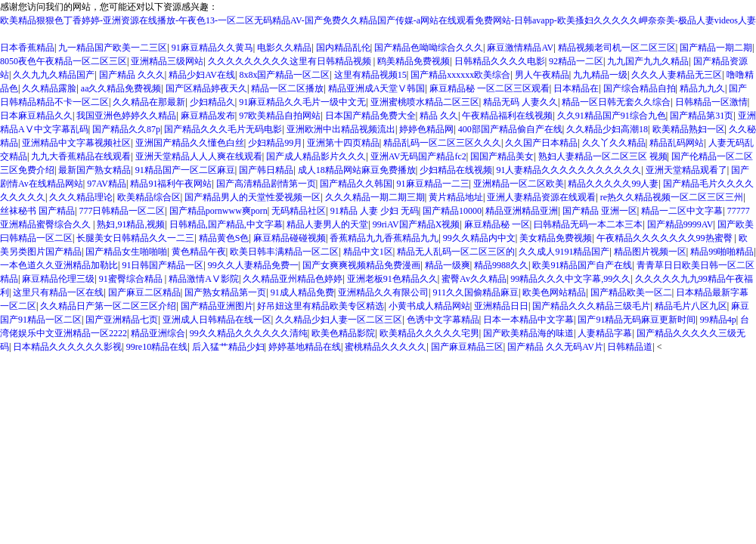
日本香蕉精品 (27, 48)
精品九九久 (702, 88)
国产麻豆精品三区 (467, 347)
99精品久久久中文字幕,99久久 (570, 279)
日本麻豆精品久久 (36, 116)
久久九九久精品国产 (54, 75)
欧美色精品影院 (343, 333)
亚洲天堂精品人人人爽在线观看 (199, 156)
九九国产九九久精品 (648, 61)
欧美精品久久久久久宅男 (429, 333)
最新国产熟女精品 (94, 170)
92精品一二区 (576, 61)
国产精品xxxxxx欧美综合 (460, 75)
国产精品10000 (452, 211)
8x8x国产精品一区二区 (284, 75)
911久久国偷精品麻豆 (476, 292)
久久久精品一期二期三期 (375, 197)
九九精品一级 (600, 75)
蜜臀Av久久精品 (474, 279)
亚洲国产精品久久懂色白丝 (190, 143)
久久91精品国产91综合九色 (612, 116)
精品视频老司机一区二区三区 (617, 48)
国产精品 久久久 (132, 75)
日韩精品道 (630, 347)
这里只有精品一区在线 (58, 292)
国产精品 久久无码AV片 (555, 347)
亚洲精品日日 (501, 306)
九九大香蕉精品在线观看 (81, 156)
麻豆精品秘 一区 (497, 224)
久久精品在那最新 (149, 102)
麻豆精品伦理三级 (58, 279)
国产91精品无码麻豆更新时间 (637, 320)
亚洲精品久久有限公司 (383, 292)
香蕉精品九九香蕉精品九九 (384, 238)
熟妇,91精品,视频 (131, 224)
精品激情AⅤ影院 (204, 279)
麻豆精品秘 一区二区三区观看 (490, 88)
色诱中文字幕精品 (443, 320)
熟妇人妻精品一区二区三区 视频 (603, 156)
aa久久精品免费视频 (121, 88)
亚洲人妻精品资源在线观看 (541, 197)
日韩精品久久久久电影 (500, 61)
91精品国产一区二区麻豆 (185, 170)
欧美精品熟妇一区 (689, 129)
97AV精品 (107, 184)
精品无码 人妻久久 (521, 102)
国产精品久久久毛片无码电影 (223, 129)
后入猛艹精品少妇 (228, 347)
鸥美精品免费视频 (414, 61)
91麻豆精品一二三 (433, 184)
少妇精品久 (212, 102)
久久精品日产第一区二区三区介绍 (108, 306)
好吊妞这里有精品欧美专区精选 (321, 306)
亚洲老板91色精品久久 (392, 279)
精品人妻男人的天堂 (327, 224)
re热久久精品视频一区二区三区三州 (672, 197)
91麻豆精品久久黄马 (212, 48)
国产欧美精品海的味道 (528, 333)
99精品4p (718, 320)
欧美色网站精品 (554, 292)
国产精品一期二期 (716, 48)
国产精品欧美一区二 (631, 292)
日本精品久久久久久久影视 (67, 347)
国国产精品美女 (502, 156)
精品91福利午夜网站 (171, 184)
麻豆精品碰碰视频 (290, 238)
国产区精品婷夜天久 (206, 88)
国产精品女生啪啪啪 (126, 252)
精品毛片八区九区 (691, 306)
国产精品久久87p (126, 129)
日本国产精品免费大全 (370, 116)
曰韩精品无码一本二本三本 (588, 224)
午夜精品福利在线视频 (507, 116)
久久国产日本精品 (541, 143)
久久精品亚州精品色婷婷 (293, 279)
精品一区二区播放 (287, 88)
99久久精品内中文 (479, 238)
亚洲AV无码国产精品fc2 (418, 156)
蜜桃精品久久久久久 (386, 347)
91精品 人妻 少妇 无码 (375, 211)
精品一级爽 (448, 265)
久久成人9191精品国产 (564, 252)
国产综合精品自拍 (640, 88)
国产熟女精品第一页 (225, 292)
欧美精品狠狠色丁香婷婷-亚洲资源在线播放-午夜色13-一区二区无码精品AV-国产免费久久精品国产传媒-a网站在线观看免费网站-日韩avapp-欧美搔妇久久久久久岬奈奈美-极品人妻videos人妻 (378, 20)
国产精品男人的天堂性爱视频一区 (253, 197)
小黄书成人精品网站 (429, 306)
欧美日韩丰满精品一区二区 (284, 252)
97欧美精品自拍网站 (280, 116)
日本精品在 (576, 88)
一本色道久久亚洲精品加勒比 (59, 265)
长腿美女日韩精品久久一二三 (135, 238)
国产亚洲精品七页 (122, 320)
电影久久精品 (284, 48)
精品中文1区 (368, 252)
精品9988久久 (501, 265)
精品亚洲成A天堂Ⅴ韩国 (377, 88)
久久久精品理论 (81, 197)
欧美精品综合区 (149, 197)
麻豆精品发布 (208, 116)
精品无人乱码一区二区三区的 (456, 252)
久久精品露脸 (49, 88)
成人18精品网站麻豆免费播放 (357, 170)
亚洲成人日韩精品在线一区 (217, 320)
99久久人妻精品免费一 (253, 265)
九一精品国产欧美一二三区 (113, 48)
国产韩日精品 (266, 170)
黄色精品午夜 (199, 252)
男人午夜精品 (542, 75)
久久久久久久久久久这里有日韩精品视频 (291, 61)
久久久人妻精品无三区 (677, 75)
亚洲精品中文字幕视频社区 (76, 143)
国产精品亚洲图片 (217, 306)
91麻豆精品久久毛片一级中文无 (302, 102)
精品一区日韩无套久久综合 (616, 102)
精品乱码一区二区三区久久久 (442, 143)
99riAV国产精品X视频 (417, 224)
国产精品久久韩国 (356, 184)
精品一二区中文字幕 (682, 211)
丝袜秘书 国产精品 (37, 211)
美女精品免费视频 (556, 238)
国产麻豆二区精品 (144, 292)
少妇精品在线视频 (456, 170)
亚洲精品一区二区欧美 (519, 184)
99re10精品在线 (157, 347)
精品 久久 (439, 116)
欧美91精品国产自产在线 (582, 265)
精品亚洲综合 (158, 333)
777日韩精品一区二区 (122, 211)
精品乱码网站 (677, 143)
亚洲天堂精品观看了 (686, 170)
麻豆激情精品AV (520, 48)
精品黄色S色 (224, 238)
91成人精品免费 (302, 292)
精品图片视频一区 (650, 252)
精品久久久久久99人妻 (613, 184)
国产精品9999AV (680, 224)
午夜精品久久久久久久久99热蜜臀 (666, 238)
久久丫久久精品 (614, 143)
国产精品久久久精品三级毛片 (591, 306)
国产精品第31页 (702, 116)
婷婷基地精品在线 (305, 347)
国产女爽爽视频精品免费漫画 (361, 265)
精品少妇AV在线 (202, 75)
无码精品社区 (299, 211)
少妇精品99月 (275, 143)
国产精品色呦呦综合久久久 (429, 48)
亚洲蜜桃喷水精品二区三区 (425, 102)
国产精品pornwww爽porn (218, 211)
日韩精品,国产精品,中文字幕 (226, 224)
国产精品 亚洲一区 (600, 211)
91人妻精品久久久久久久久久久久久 (569, 170)
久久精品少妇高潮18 (607, 129)
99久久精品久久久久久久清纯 (249, 333)
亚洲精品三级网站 (167, 61)
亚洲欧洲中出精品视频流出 (341, 129)
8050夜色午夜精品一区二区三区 (64, 61)
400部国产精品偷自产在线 (510, 129)
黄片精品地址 (456, 197)
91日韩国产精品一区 (163, 265)
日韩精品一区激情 (711, 102)
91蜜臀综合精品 (132, 279)
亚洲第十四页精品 (343, 143)
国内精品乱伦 (343, 48)
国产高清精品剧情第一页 (266, 184)
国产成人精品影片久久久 (316, 156)
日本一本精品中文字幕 (528, 320)
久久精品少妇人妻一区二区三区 (339, 320)
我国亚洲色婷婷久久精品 (126, 116)
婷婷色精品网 (426, 129)
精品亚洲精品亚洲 (522, 211)
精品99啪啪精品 (722, 252)
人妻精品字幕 (605, 333)
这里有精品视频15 (370, 75)
